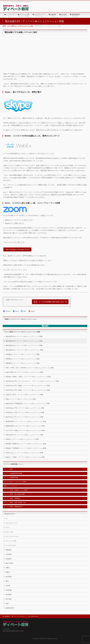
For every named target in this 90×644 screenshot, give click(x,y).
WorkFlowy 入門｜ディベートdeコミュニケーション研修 (24, 417)
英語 (7, 603)
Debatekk (43, 639)
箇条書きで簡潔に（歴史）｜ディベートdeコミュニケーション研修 (28, 377)
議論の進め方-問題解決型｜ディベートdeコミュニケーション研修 (28, 403)
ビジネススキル (11, 545)
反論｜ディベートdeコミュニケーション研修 (21, 399)
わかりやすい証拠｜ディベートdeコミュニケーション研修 (25, 430)
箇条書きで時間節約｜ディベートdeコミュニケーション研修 (26, 448)
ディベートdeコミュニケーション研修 (15, 482)
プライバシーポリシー (20, 616)
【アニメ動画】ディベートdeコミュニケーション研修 (22, 332)
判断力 (8, 568)
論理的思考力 (10, 608)
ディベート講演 (8, 469)
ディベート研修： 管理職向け (12, 498)
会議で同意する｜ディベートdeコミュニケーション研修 (24, 372)
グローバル (9, 532)
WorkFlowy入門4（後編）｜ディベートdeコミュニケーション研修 (28, 386)
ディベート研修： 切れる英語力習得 (14, 494)
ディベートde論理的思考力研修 (13, 473)
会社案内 (9, 559)
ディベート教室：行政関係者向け (13, 507)
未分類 (8, 586)
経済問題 (9, 595)
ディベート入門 (11, 541)
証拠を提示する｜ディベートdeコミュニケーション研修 (24, 435)
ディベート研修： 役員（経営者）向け (15, 503)
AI (6, 519)
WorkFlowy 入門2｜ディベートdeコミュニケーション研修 (25, 412)
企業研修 (9, 554)
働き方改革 (9, 563)
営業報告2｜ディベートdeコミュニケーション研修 (22, 359)
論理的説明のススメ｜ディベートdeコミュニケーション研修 (26, 421)
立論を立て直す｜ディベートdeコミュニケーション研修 (24, 395)
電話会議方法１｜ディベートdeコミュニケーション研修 (24, 350)
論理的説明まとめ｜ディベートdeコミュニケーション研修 (25, 426)
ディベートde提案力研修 (11, 478)
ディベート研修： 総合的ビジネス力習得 (15, 490)
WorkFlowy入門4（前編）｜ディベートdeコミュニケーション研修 (28, 390)
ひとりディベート (12, 523)
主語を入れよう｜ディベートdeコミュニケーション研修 (24, 453)
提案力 (8, 572)
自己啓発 (9, 599)
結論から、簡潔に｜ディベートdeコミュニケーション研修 (25, 457)
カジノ (8, 527)
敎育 (7, 581)
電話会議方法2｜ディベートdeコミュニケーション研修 (24, 345)
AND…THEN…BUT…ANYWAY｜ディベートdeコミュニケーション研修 (30, 368)
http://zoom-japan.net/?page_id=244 (17, 249)
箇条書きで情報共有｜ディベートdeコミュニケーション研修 (26, 444)
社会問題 (9, 590)
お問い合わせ (34, 616)
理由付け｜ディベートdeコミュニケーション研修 (22, 439)
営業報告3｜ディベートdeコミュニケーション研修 (22, 354)
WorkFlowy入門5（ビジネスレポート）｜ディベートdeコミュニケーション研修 (32, 381)
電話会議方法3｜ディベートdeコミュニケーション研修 (24, 341)
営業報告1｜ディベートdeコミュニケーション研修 (22, 363)
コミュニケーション (12, 536)
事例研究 (9, 550)
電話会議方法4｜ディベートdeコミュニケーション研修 (24, 336)
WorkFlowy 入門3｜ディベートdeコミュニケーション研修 (25, 408)
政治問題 (9, 577)
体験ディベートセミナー (11, 486)
